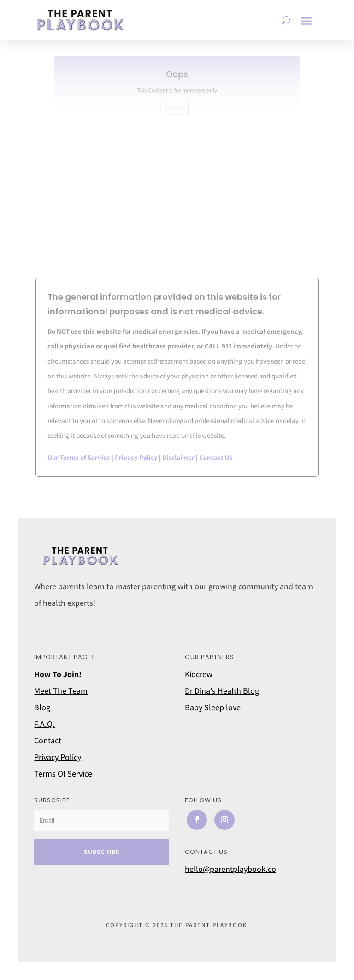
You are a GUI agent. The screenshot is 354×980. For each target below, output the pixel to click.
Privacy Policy (136, 457)
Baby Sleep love (213, 707)
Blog (42, 707)
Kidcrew (199, 674)
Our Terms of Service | (81, 457)
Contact (48, 740)
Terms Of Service (63, 774)
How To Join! (58, 674)
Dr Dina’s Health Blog (222, 691)
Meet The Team (61, 691)
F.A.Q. (44, 724)
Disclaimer (178, 457)
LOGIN (175, 107)
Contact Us (216, 457)
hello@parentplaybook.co (230, 869)
